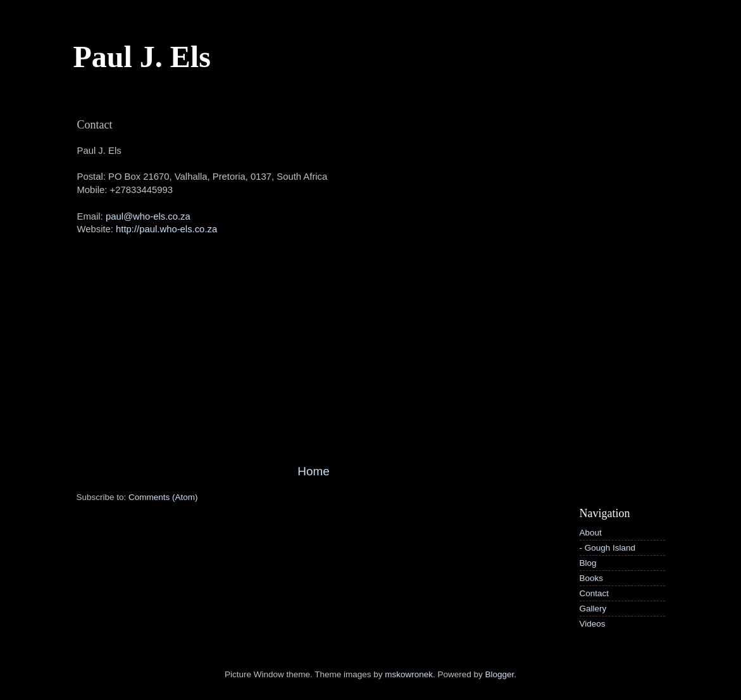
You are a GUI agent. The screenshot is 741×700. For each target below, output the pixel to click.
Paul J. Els (142, 57)
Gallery (593, 609)
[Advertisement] (314, 367)
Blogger (500, 674)
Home (313, 471)
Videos (593, 624)
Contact (595, 593)
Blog (588, 563)
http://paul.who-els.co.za (166, 229)
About (591, 533)
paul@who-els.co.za (148, 216)
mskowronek (409, 674)
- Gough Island (608, 548)
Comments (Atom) (163, 497)
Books (592, 578)
